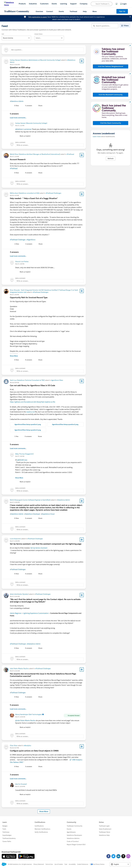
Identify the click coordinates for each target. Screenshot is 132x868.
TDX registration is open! (38, 17)
